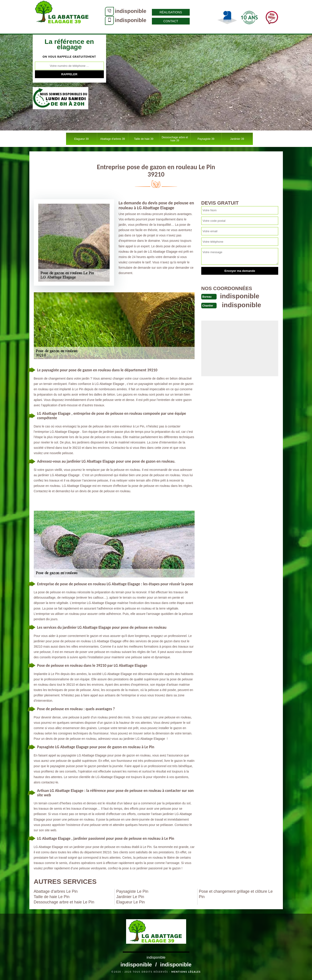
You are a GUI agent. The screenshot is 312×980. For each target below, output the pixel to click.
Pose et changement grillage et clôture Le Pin (236, 894)
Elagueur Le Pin (131, 902)
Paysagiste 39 (206, 139)
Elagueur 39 (82, 139)
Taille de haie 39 (144, 139)
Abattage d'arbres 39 (112, 139)
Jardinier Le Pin (130, 897)
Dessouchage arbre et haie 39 (175, 139)
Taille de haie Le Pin (52, 897)
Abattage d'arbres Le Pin (56, 891)
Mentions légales (186, 972)
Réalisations (171, 12)
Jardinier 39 (237, 139)
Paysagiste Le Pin (132, 891)
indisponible (131, 11)
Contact (171, 21)
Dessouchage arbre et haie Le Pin (64, 902)
